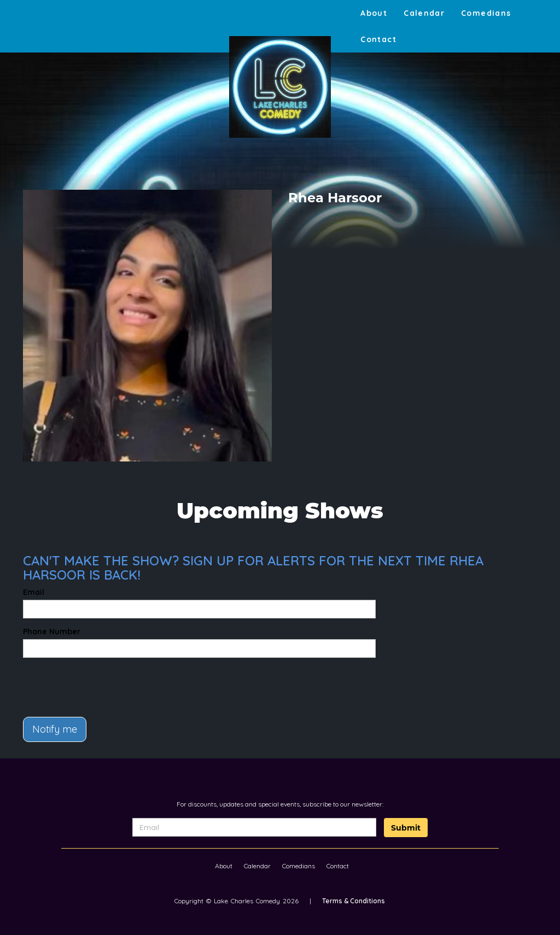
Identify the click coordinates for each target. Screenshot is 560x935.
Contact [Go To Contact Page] (378, 39)
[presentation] (87, 682)
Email (34, 592)
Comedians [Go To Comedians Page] (486, 13)
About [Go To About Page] (374, 13)
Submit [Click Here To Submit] (406, 828)
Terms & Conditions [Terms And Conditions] (354, 901)
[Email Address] (254, 827)
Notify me (55, 729)
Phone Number (52, 632)
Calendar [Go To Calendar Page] (424, 13)
